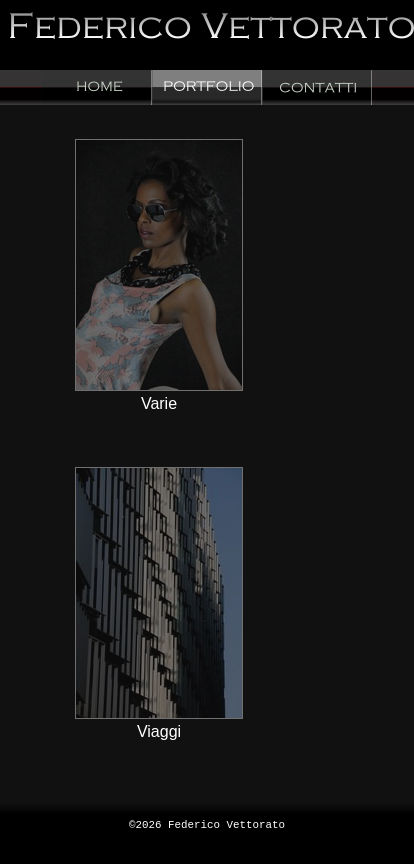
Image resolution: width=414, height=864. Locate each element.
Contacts (317, 87)
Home (97, 87)
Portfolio (207, 87)
